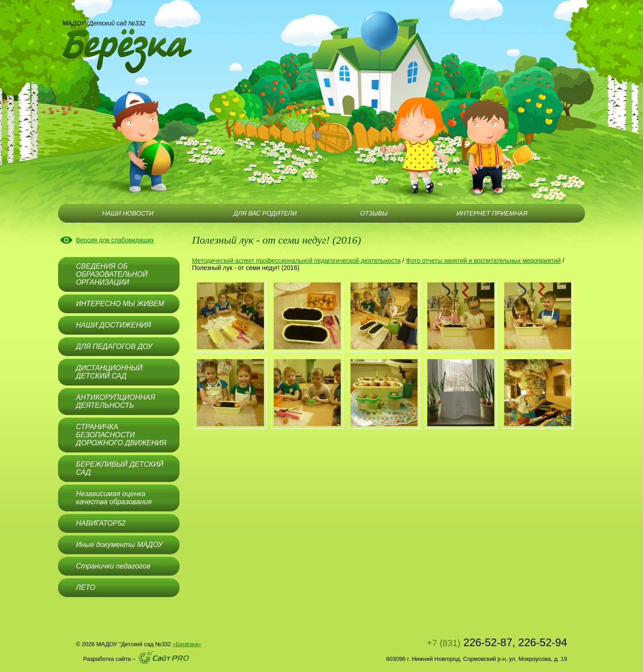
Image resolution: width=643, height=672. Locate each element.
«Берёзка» (187, 644)
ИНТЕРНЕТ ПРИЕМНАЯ (492, 213)
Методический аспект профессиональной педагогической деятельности (296, 261)
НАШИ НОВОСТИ (127, 213)
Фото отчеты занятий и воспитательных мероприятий (483, 261)
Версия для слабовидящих (115, 240)
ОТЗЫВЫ (374, 213)
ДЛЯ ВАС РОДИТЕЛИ (265, 213)
